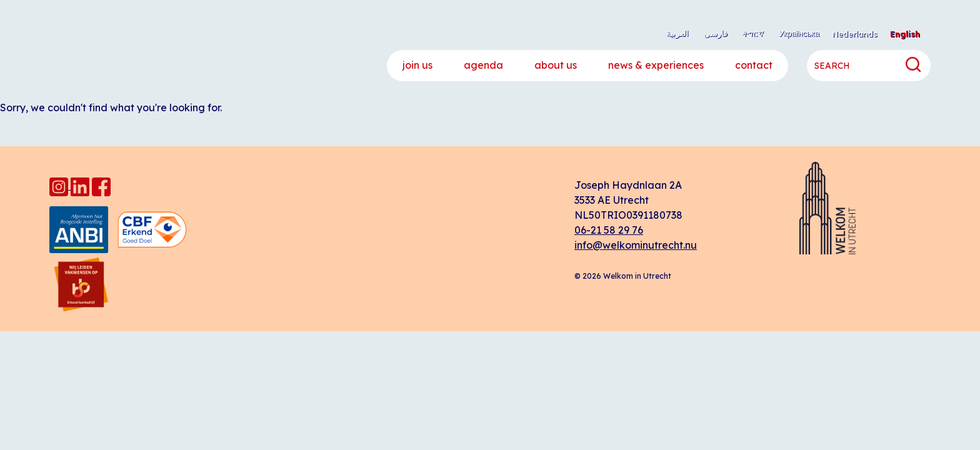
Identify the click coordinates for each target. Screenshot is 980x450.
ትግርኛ (753, 33)
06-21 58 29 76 (609, 230)
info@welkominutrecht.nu (636, 245)
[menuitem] (855, 34)
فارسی (716, 33)
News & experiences (656, 65)
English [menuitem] (905, 34)
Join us (417, 65)
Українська (799, 33)
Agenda (483, 65)
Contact (754, 65)
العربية (677, 33)
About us (556, 65)
